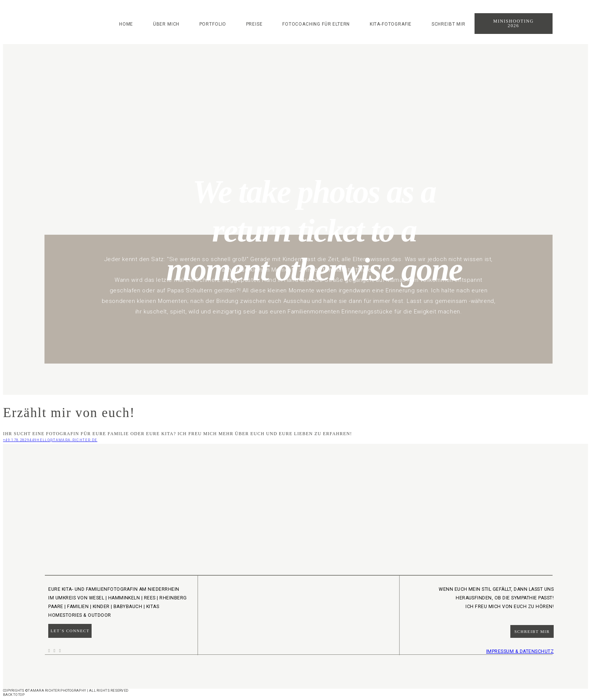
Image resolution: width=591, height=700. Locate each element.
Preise (254, 24)
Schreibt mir (449, 24)
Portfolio (213, 24)
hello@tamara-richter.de (67, 440)
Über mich (166, 24)
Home (126, 24)
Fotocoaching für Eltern (316, 24)
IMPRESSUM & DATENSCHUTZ (520, 651)
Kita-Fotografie (391, 24)
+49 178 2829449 (20, 440)
